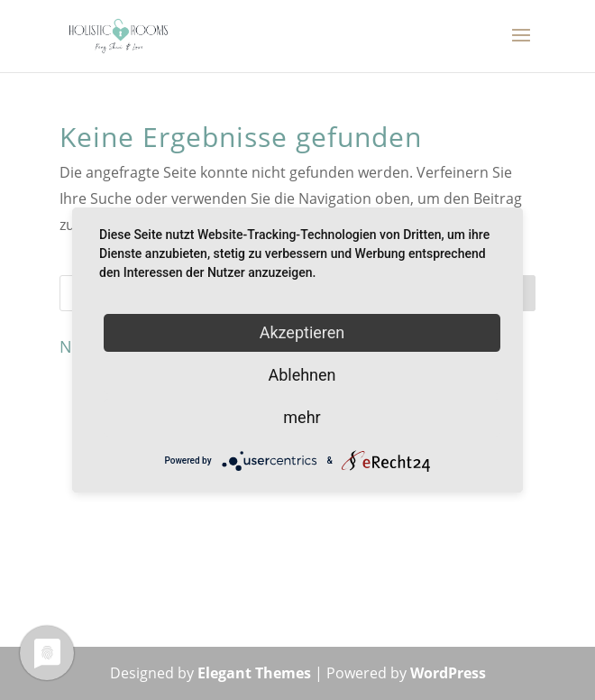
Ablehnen (302, 375)
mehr (302, 417)
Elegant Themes (254, 673)
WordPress (448, 673)
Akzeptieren (302, 332)
